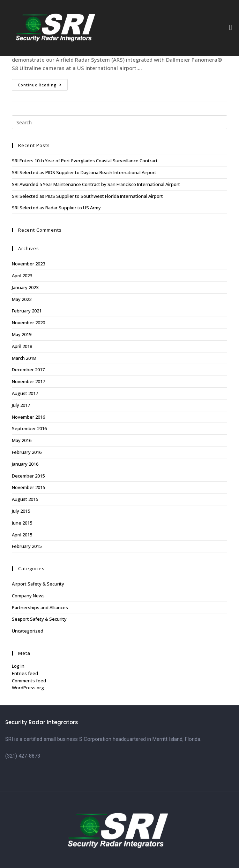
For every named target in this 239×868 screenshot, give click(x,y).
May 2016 (22, 440)
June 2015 (22, 523)
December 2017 (28, 370)
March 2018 (24, 358)
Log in (18, 666)
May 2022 (22, 299)
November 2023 (28, 264)
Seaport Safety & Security (39, 619)
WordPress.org (28, 688)
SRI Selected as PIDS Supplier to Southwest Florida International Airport (87, 196)
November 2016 (28, 417)
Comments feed (29, 681)
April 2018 (22, 346)
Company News (28, 596)
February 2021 (27, 311)
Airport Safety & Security (38, 584)
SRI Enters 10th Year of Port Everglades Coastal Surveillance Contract (85, 161)
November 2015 (28, 487)
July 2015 (21, 511)
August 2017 (25, 393)
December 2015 (28, 476)
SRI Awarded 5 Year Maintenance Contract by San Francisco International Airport (96, 184)
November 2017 (28, 381)
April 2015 (22, 535)
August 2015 (25, 499)
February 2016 (27, 452)
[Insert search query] (119, 122)
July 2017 (21, 405)
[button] (230, 28)
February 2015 (27, 546)
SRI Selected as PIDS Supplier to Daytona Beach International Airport (84, 172)
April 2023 (22, 276)
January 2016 (25, 464)
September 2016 (29, 428)
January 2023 (25, 287)
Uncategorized (28, 631)
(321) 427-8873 (23, 756)
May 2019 (22, 334)
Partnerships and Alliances (40, 607)
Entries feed (25, 673)
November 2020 (28, 323)
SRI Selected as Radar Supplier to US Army (56, 208)
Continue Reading (43, 83)
